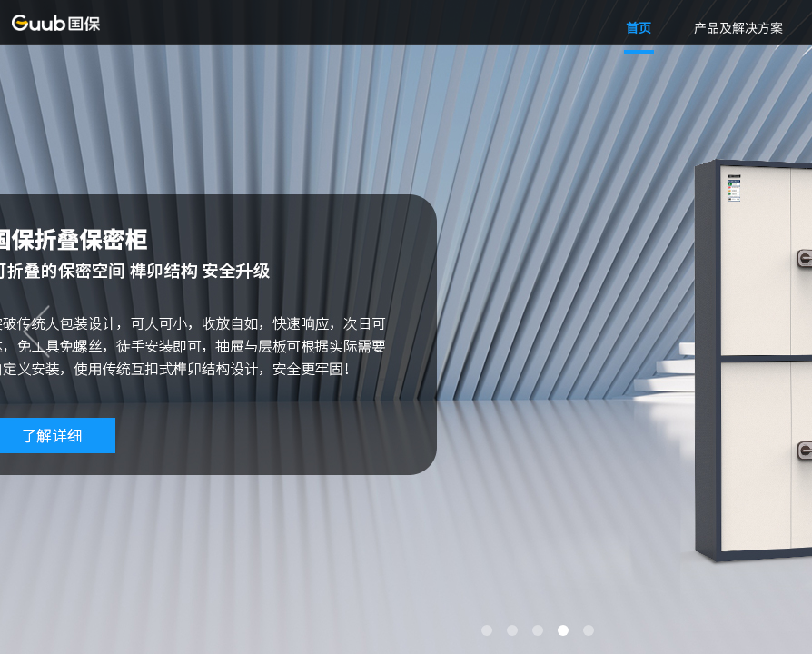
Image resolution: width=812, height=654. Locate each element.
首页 (639, 27)
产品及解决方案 (738, 27)
